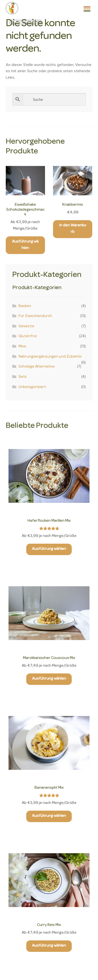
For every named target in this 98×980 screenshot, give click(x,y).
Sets (23, 377)
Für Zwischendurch (35, 316)
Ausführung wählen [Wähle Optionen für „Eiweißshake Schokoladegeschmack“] (25, 245)
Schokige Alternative (37, 367)
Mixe (22, 347)
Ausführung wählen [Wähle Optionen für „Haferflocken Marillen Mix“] (49, 549)
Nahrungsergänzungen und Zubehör (50, 357)
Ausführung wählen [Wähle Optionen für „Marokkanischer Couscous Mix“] (49, 679)
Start (21, 22)
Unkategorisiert (32, 387)
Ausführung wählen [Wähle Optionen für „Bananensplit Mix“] (49, 816)
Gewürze (26, 327)
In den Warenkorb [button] (73, 229)
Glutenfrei (28, 336)
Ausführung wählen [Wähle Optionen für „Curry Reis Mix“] (49, 946)
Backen (25, 306)
